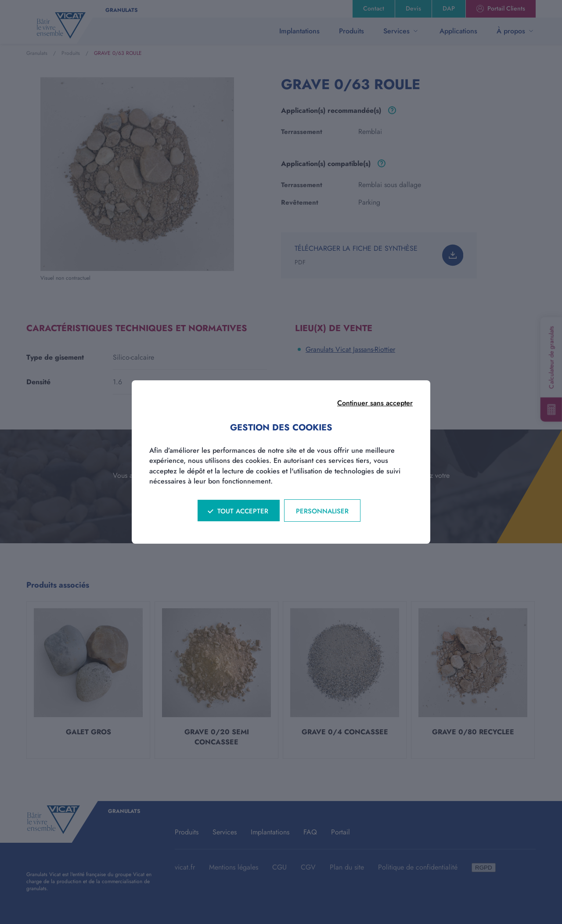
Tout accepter (243, 511)
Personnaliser (322, 511)
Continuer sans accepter (375, 403)
